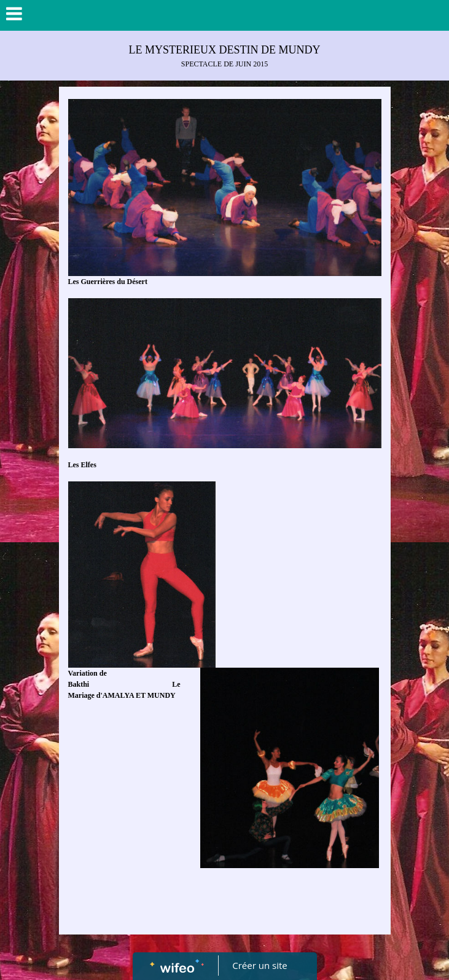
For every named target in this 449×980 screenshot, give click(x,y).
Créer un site (260, 965)
